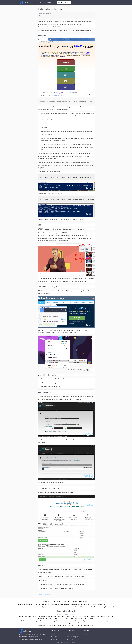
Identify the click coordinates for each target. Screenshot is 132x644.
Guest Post (87, 634)
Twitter (52, 601)
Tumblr (64, 601)
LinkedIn (81, 601)
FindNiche (54, 639)
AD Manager (71, 634)
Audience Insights (73, 637)
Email (70, 601)
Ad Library (70, 639)
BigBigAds (54, 637)
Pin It (87, 601)
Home (40, 3)
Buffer (75, 601)
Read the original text (44, 594)
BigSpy (49, 3)
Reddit (58, 601)
